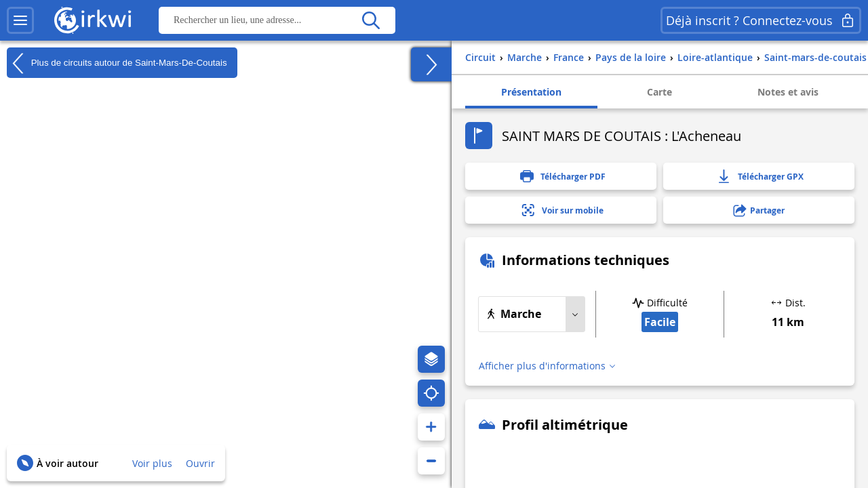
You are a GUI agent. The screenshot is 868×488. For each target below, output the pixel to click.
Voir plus (152, 463)
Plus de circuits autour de (117, 63)
